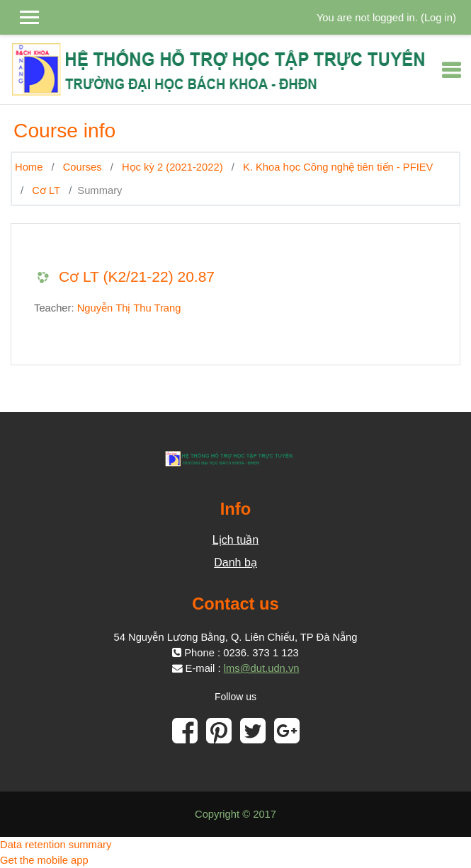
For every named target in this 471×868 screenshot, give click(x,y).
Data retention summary (56, 845)
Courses (83, 167)
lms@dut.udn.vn (262, 668)
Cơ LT (46, 190)
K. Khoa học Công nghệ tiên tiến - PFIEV (338, 167)
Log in (438, 18)
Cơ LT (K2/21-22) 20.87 (137, 276)
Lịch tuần (235, 540)
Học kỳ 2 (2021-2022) (172, 167)
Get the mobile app (44, 860)
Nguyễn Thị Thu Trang (129, 308)
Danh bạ (235, 563)
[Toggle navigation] (451, 70)
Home (29, 167)
